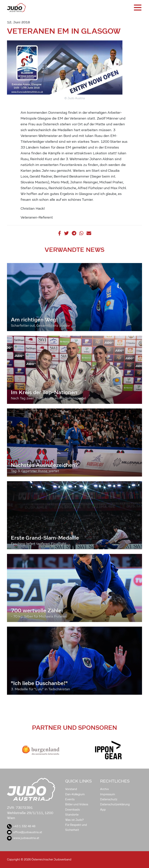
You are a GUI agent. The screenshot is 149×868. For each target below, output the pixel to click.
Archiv (104, 789)
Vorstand (71, 789)
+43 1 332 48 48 (21, 826)
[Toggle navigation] (137, 8)
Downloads (72, 810)
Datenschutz (109, 799)
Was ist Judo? (74, 820)
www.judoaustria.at (23, 838)
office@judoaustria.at (25, 832)
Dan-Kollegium (75, 794)
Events (70, 799)
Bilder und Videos (77, 804)
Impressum (108, 794)
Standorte (72, 815)
